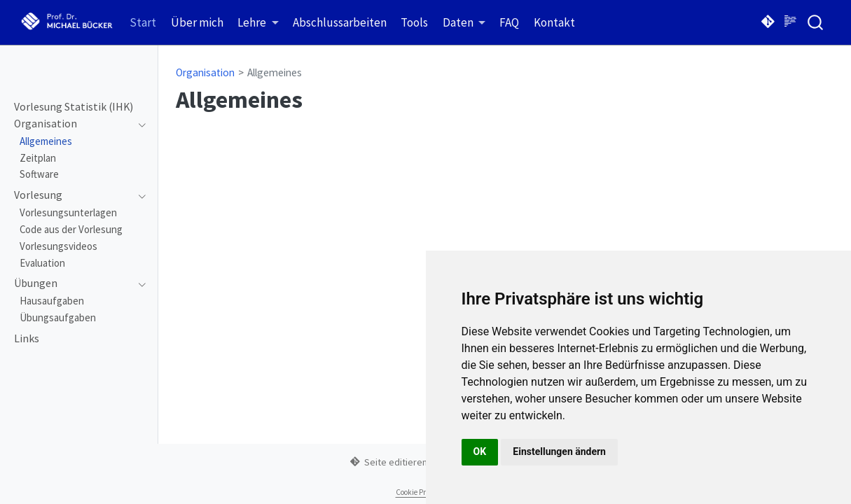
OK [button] (480, 451)
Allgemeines (275, 72)
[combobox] (816, 22)
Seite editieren (388, 462)
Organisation (205, 72)
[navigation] (72, 124)
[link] (258, 23)
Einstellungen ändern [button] (559, 451)
